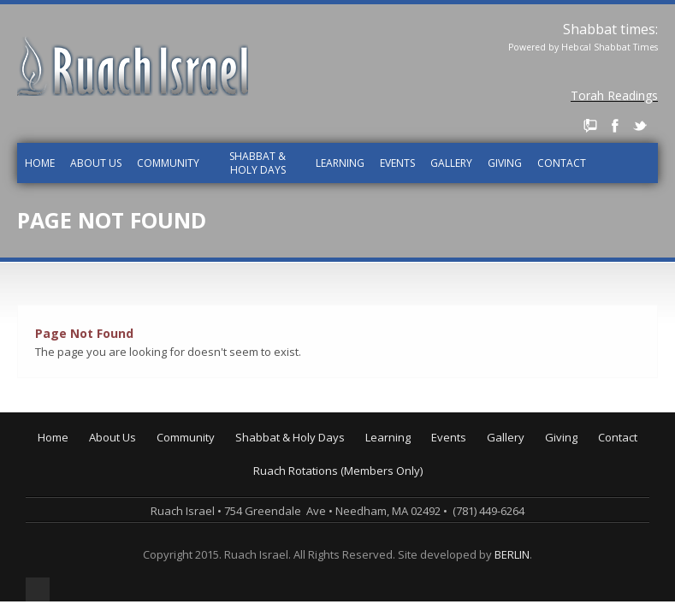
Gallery (451, 163)
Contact (562, 163)
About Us (96, 163)
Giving (505, 163)
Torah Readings (614, 95)
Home (40, 163)
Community (168, 163)
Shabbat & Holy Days (258, 163)
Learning (340, 163)
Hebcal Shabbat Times (610, 47)
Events (397, 163)
